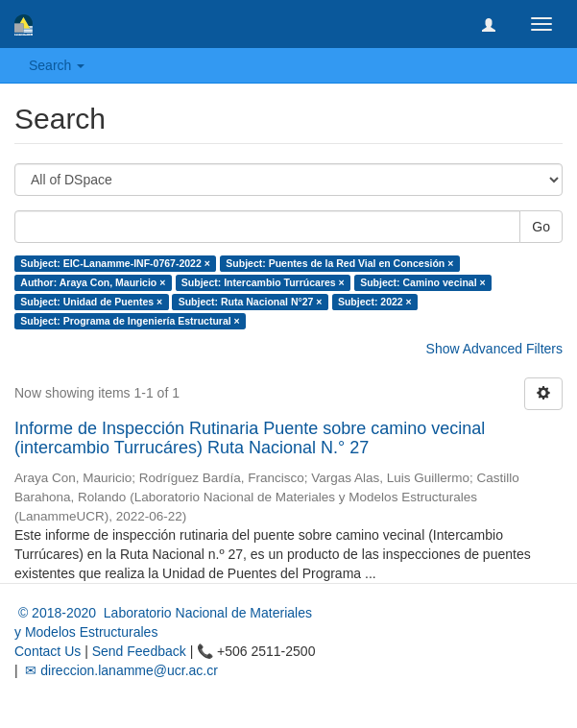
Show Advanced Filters (494, 349)
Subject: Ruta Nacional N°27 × (251, 302)
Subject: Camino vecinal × (422, 282)
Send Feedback (139, 651)
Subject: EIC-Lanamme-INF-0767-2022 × (115, 263)
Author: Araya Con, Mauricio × (93, 282)
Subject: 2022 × (375, 302)
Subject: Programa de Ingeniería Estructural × (130, 321)
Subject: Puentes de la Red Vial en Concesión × (339, 263)
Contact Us (48, 651)
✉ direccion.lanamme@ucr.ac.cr (120, 670)
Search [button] (57, 65)
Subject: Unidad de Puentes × (91, 302)
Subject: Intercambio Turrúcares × (263, 282)
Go (541, 227)
